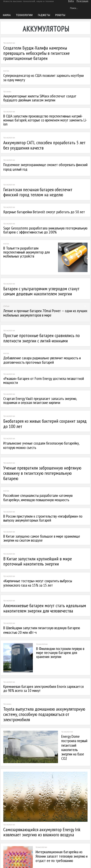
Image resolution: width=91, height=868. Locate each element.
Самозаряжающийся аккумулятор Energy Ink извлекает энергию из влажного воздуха (42, 832)
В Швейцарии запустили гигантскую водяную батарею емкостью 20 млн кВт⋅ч (42, 630)
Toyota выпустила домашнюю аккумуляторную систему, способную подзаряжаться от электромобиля (44, 714)
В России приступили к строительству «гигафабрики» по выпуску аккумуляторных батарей (43, 518)
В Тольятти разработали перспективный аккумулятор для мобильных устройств (27, 252)
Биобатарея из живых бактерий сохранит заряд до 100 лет (45, 424)
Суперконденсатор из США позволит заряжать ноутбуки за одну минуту (43, 78)
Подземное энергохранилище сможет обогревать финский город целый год (45, 167)
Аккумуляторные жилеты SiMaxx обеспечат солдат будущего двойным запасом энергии (40, 98)
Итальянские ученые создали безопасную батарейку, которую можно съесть (41, 445)
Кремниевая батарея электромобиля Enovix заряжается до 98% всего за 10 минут (43, 688)
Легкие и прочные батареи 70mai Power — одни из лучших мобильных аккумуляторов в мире (45, 313)
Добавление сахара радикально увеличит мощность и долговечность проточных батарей (42, 360)
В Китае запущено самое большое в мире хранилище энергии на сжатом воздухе (42, 538)
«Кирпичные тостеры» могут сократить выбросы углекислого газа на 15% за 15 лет (38, 583)
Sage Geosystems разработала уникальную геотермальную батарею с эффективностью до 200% (45, 230)
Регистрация (82, 1)
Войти (71, 1)
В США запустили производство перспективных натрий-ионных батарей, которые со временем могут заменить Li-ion (45, 120)
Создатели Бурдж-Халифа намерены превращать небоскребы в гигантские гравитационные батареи (36, 53)
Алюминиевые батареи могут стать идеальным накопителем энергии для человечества (45, 608)
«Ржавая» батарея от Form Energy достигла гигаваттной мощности (44, 380)
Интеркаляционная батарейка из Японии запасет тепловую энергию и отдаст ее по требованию (62, 856)
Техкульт (18, 8)
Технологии (24, 15)
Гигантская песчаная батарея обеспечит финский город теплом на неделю (38, 192)
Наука (7, 15)
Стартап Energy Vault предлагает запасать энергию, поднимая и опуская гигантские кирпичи (40, 400)
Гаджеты (44, 15)
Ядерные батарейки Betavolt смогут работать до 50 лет (44, 212)
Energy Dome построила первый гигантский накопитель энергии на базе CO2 (74, 747)
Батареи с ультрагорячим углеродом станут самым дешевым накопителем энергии (41, 291)
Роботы (60, 15)
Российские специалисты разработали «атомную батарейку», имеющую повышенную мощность (38, 498)
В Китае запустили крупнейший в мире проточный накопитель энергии (38, 561)
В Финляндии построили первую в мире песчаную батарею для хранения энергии (60, 653)
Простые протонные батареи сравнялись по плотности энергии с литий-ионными (41, 338)
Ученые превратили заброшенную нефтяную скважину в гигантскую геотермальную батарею (42, 473)
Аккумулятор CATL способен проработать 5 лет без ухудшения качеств (44, 145)
